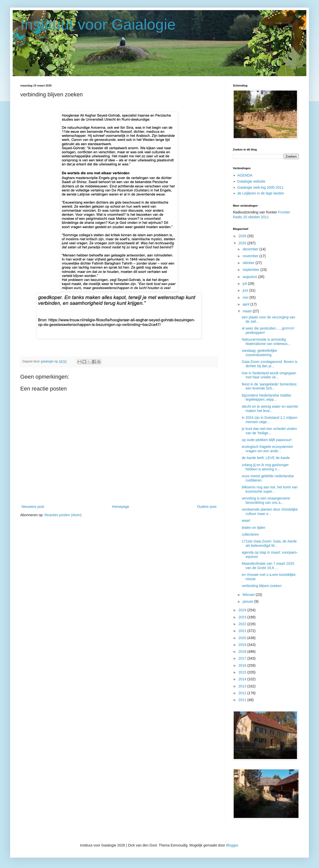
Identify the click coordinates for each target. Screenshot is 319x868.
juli (245, 284)
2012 (243, 693)
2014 (243, 679)
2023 (243, 617)
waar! (246, 520)
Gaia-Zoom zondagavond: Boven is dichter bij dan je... (270, 364)
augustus (250, 277)
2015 (243, 672)
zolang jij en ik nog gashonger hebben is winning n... (265, 467)
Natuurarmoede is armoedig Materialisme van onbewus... (266, 342)
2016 (243, 665)
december (251, 249)
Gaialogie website (252, 181)
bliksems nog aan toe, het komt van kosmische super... (270, 489)
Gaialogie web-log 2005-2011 (261, 187)
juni (246, 290)
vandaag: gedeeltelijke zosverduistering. (259, 353)
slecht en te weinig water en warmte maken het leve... (270, 409)
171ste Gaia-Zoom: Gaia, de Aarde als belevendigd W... (269, 543)
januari (248, 601)
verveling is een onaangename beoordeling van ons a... (266, 500)
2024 (243, 610)
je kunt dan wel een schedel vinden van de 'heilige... (269, 431)
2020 (243, 638)
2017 (243, 658)
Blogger (232, 845)
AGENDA (245, 175)
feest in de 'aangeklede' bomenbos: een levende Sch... (270, 386)
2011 (243, 700)
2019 (243, 645)
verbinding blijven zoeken (262, 586)
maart (248, 311)
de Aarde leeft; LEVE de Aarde (266, 458)
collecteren (250, 534)
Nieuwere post (33, 507)
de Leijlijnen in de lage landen (261, 193)
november (251, 256)
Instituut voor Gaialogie (98, 24)
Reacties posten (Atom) (63, 515)
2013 (243, 686)
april (246, 304)
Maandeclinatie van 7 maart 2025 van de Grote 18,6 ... (268, 566)
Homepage (121, 507)
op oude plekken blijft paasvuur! (267, 440)
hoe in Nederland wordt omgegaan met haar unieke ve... (269, 375)
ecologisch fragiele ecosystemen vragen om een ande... (267, 449)
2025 (243, 243)
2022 (243, 624)
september (251, 270)
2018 (243, 652)
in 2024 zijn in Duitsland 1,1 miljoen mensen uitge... (270, 420)
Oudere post (207, 507)
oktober (249, 263)
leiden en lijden (254, 528)
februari (249, 595)
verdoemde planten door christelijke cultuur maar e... (270, 512)
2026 (243, 236)
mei (246, 297)
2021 (243, 631)
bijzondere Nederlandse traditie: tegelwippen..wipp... (267, 397)
